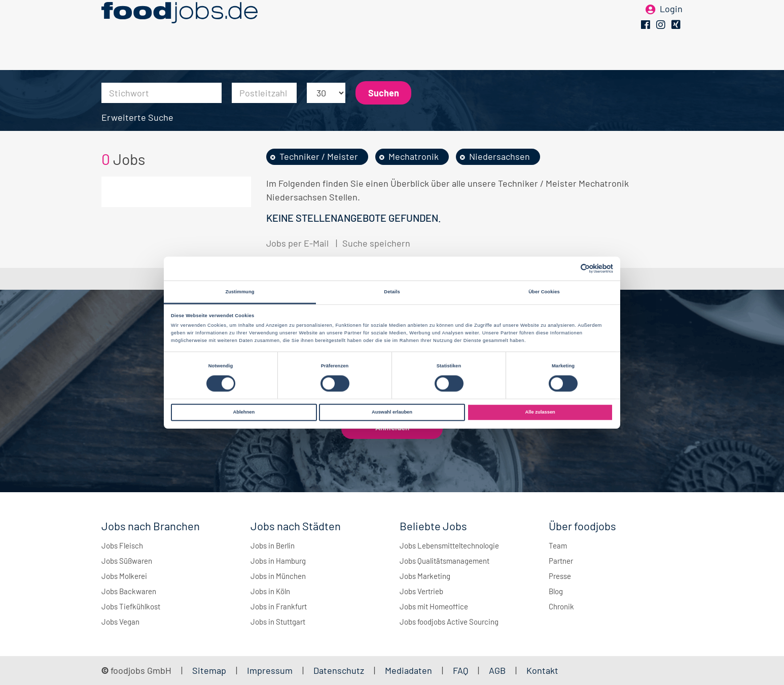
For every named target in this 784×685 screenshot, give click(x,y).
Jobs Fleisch (122, 545)
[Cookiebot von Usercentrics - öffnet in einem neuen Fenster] (569, 269)
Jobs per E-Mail (297, 243)
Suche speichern (376, 243)
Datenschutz (340, 670)
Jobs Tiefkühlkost (131, 606)
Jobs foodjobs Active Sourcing (449, 622)
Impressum (270, 670)
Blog (556, 591)
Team (558, 545)
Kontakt (542, 670)
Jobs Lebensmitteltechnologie (449, 545)
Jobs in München (278, 576)
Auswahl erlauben (392, 412)
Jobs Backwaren (129, 591)
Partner (561, 561)
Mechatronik (414, 156)
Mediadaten (408, 670)
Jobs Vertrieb (421, 591)
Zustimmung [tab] (240, 292)
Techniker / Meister (319, 156)
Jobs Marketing (425, 576)
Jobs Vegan (120, 622)
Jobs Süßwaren (127, 561)
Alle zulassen (540, 412)
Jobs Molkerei (124, 576)
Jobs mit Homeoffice (434, 606)
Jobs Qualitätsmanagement (444, 561)
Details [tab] (392, 292)
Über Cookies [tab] (544, 292)
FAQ (460, 670)
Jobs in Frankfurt (279, 606)
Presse (560, 576)
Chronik (561, 606)
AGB (498, 670)
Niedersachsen (500, 156)
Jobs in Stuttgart (278, 622)
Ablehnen (244, 412)
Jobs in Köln (270, 591)
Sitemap (209, 670)
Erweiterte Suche (137, 117)
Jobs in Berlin (273, 545)
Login (671, 24)
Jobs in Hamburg (278, 561)
